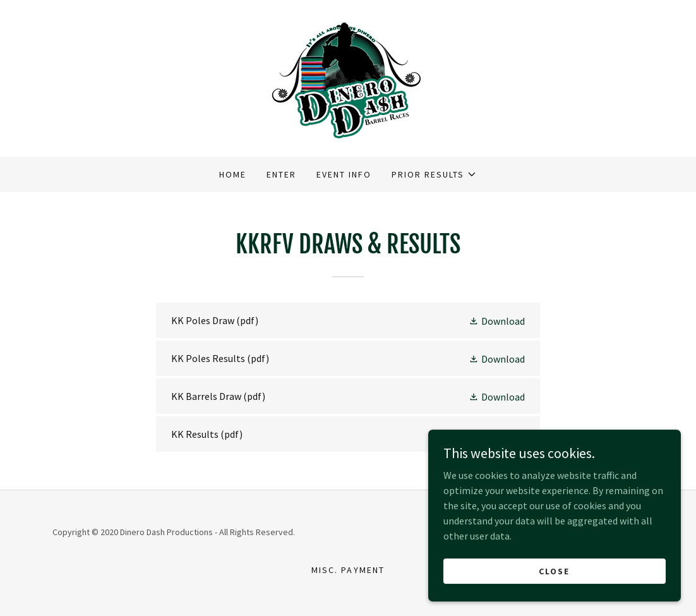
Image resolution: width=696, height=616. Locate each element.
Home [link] (233, 174)
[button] (434, 174)
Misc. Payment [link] (348, 570)
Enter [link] (281, 174)
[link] (348, 77)
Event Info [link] (344, 174)
